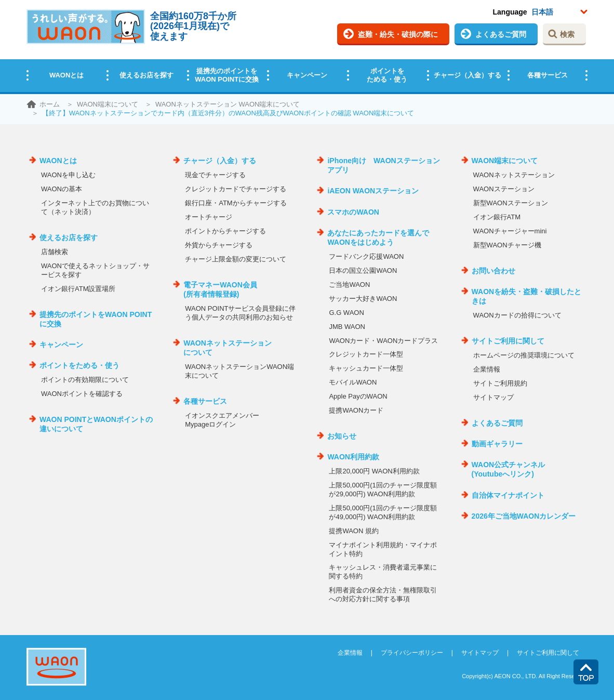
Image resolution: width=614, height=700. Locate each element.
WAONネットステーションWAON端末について (239, 371)
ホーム (50, 104)
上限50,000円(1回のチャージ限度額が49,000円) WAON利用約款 (383, 512)
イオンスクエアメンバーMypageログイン (222, 420)
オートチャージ (209, 217)
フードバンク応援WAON (366, 256)
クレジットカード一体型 (366, 354)
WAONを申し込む (68, 175)
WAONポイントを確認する (82, 394)
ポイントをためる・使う (387, 75)
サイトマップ (493, 397)
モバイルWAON (353, 382)
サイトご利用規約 (500, 383)
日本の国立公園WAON (363, 270)
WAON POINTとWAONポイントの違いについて (96, 424)
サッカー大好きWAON (363, 299)
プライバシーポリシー (412, 653)
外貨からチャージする (219, 245)
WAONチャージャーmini (510, 231)
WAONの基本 (62, 189)
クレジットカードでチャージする (236, 189)
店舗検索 (55, 252)
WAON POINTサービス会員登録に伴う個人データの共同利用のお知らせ (240, 313)
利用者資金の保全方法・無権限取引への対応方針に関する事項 (383, 595)
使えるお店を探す (146, 75)
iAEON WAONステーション (373, 191)
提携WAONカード (356, 410)
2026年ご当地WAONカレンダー (524, 516)
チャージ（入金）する (468, 75)
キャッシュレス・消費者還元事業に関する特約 (383, 572)
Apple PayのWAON (358, 396)
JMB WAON (347, 327)
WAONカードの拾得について (517, 315)
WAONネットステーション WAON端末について (228, 104)
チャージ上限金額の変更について (236, 259)
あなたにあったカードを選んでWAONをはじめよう (378, 237)
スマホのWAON (353, 212)
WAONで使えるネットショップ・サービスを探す (95, 270)
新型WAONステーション (511, 203)
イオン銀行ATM (497, 217)
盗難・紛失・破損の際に (398, 34)
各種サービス (548, 75)
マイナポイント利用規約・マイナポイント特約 (383, 549)
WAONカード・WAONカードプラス (383, 341)
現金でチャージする (215, 175)
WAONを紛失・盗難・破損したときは (527, 296)
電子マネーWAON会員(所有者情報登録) (220, 289)
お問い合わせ (493, 271)
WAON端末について (108, 104)
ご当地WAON (349, 285)
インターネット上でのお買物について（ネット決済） (95, 207)
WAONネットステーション (514, 175)
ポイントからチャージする (225, 231)
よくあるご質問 (501, 34)
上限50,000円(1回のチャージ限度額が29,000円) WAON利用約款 (383, 490)
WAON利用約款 (353, 457)
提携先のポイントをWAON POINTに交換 (227, 75)
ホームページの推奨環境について (524, 355)
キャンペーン (307, 75)
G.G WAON (346, 313)
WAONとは (66, 75)
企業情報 (487, 369)
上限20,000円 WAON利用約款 (374, 471)
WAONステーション (504, 189)
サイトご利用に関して (508, 341)
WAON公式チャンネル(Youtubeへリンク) (509, 469)
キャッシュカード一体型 (366, 368)
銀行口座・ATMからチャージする (236, 203)
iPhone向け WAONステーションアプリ (383, 165)
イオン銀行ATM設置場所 (78, 289)
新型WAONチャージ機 (507, 245)
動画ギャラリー (497, 444)
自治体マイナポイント (508, 495)
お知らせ (342, 436)
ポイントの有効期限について (85, 380)
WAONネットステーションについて (228, 348)
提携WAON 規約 (354, 531)
